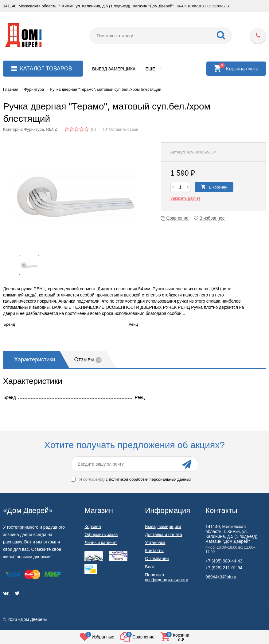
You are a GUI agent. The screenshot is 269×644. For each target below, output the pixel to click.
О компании (157, 559)
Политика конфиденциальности (167, 577)
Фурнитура (34, 129)
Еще (153, 69)
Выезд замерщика (114, 69)
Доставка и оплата (164, 535)
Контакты (154, 551)
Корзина (93, 527)
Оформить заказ (101, 535)
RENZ (51, 129)
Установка (155, 543)
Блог (150, 567)
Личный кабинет (101, 543)
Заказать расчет (185, 198)
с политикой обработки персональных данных (149, 479)
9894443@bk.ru (221, 577)
